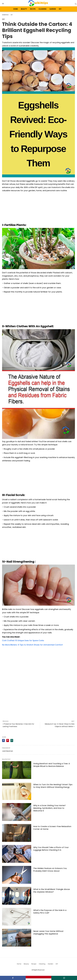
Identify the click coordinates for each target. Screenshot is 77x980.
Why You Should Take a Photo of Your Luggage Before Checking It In (51, 849)
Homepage (5, 15)
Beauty (24, 9)
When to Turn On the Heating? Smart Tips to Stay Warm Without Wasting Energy (53, 786)
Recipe (33, 9)
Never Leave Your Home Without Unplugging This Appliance (48, 932)
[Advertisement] (38, 208)
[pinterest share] (8, 740)
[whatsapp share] (12, 740)
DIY (60, 9)
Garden (53, 9)
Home (16, 9)
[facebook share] (3, 740)
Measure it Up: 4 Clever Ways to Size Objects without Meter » (60, 725)
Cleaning (43, 9)
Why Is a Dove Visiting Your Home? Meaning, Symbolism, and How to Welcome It (49, 808)
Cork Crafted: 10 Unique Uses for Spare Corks (23, 640)
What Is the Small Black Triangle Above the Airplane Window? (52, 891)
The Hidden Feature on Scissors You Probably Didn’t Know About (50, 870)
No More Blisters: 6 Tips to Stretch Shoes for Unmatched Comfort (32, 645)
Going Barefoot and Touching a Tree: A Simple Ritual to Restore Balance (52, 765)
